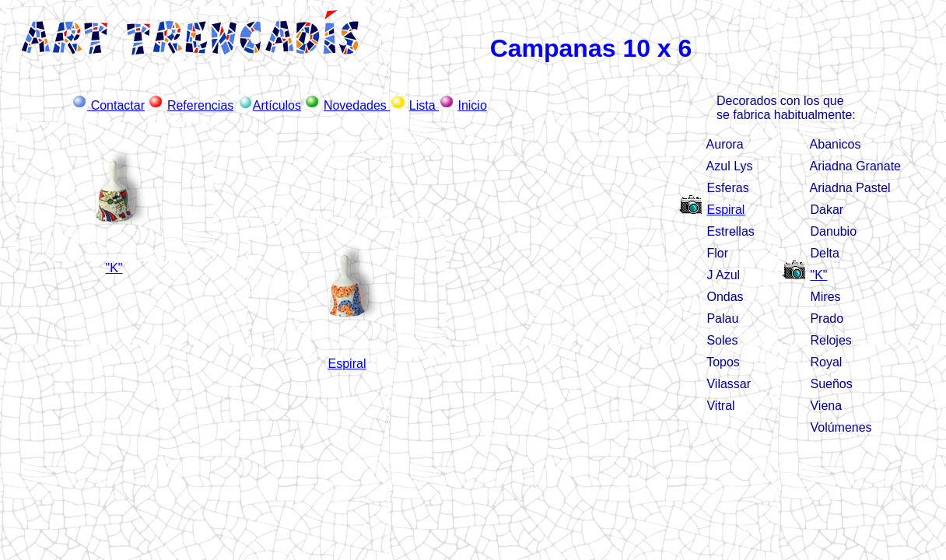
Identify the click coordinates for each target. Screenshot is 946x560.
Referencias (200, 105)
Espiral (725, 210)
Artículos (277, 105)
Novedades (357, 105)
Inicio (472, 105)
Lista (424, 105)
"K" (818, 275)
